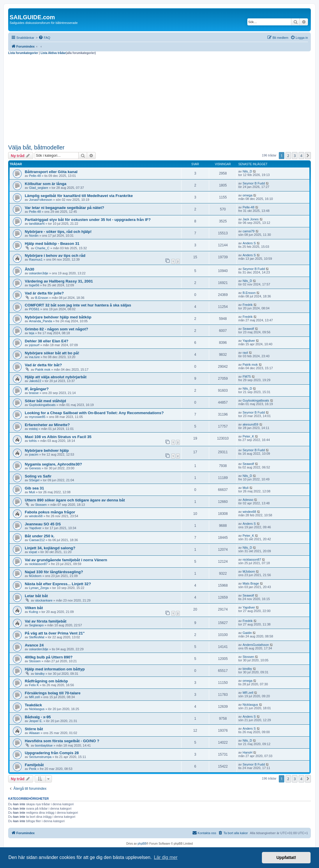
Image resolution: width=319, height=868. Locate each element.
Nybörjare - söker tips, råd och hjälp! (58, 232)
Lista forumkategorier (23, 53)
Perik (33, 769)
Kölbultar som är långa (46, 184)
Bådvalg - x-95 (38, 717)
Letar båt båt (36, 596)
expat (33, 552)
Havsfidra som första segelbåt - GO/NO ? (62, 741)
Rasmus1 (36, 259)
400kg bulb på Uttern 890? (49, 657)
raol (245, 353)
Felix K (34, 685)
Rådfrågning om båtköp (46, 681)
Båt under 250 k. (40, 536)
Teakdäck (33, 705)
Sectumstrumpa (40, 757)
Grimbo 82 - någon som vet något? (57, 329)
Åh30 (29, 269)
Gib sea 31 (34, 488)
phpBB (142, 844)
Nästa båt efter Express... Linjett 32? (58, 584)
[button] (308, 156)
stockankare (44, 600)
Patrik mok (43, 369)
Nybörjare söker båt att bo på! (52, 353)
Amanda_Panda (41, 321)
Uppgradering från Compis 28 (52, 753)
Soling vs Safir (38, 476)
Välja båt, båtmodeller (36, 147)
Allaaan (35, 733)
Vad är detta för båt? (43, 365)
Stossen (41, 505)
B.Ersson (42, 298)
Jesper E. (36, 721)
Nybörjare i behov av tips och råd (55, 256)
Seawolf (248, 329)
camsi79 (249, 231)
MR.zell (35, 697)
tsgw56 (34, 285)
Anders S (249, 243)
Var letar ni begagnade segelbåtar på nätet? (65, 208)
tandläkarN (37, 224)
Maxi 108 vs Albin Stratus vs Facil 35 (58, 437)
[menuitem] (44, 38)
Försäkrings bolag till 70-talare (53, 693)
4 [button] (301, 156)
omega (248, 195)
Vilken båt (34, 608)
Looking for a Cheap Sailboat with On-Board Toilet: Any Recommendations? (94, 413)
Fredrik (248, 305)
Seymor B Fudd (254, 183)
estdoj (33, 429)
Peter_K (248, 436)
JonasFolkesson (41, 200)
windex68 (36, 516)
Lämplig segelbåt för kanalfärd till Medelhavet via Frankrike (79, 196)
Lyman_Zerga (39, 588)
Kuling (34, 612)
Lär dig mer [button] (166, 857)
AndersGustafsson (256, 645)
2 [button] (288, 156)
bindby (40, 674)
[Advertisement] (159, 99)
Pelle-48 (35, 176)
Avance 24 (34, 645)
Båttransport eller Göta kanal (51, 172)
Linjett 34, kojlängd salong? (50, 548)
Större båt (34, 729)
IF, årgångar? (37, 389)
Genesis (35, 468)
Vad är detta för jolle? (44, 293)
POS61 (34, 309)
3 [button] (295, 156)
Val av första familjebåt (46, 621)
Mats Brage (251, 583)
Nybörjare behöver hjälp (47, 450)
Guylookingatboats (42, 405)
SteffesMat (37, 637)
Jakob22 (35, 381)
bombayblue (44, 745)
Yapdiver (249, 341)
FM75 (247, 377)
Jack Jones (251, 219)
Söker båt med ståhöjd (45, 401)
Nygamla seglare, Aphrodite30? (53, 464)
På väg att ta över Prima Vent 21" (55, 633)
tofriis (33, 441)
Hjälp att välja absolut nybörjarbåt (56, 377)
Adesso (248, 500)
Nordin (34, 236)
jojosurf (34, 345)
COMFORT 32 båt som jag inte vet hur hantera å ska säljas (78, 305)
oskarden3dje (39, 273)
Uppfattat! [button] (286, 857)
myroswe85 (37, 417)
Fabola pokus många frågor (50, 512)
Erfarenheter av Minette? (47, 425)
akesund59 (251, 424)
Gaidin (247, 633)
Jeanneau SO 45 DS (43, 524)
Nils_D (247, 171)
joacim (34, 454)
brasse (34, 393)
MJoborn (35, 576)
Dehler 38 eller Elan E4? (47, 341)
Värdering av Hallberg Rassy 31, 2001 (59, 281)
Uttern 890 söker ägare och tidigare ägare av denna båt (75, 500)
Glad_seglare (39, 188)
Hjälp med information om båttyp (55, 669)
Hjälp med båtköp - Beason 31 (52, 244)
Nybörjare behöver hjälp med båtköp (58, 317)
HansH (248, 752)
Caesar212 (37, 540)
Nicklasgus (37, 709)
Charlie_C (42, 248)
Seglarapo (36, 625)
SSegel (34, 480)
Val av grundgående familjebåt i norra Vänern (66, 560)
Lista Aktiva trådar (53, 53)
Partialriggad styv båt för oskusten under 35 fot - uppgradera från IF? (88, 220)
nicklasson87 (38, 564)
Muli (32, 492)
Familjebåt (34, 765)
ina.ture (35, 357)
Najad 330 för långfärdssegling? (54, 572)
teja (32, 333)
